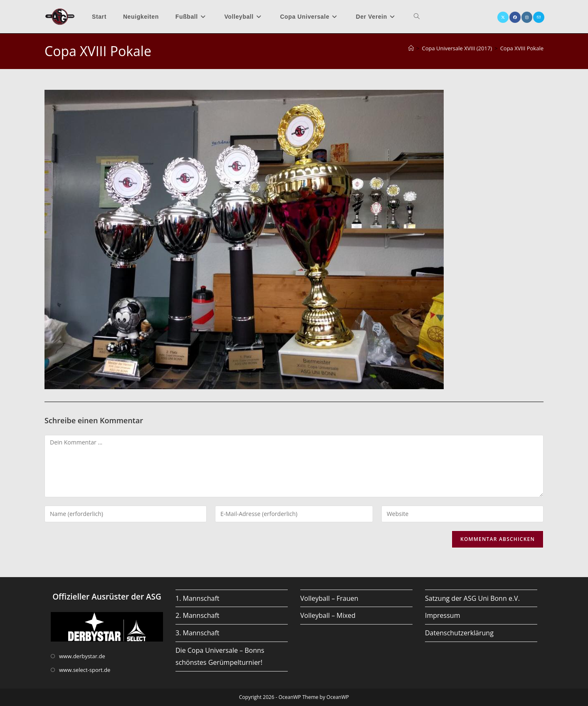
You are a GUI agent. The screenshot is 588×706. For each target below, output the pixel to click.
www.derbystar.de (82, 656)
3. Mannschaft (198, 633)
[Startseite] (411, 48)
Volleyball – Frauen (329, 598)
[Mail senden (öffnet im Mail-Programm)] (539, 17)
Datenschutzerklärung (459, 633)
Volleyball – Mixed (328, 615)
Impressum (442, 615)
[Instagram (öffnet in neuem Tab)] (527, 17)
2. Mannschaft (198, 615)
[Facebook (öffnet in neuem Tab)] (515, 17)
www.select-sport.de (85, 670)
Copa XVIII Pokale (522, 48)
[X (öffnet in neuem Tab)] (503, 17)
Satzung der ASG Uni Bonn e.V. (472, 598)
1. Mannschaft (198, 598)
